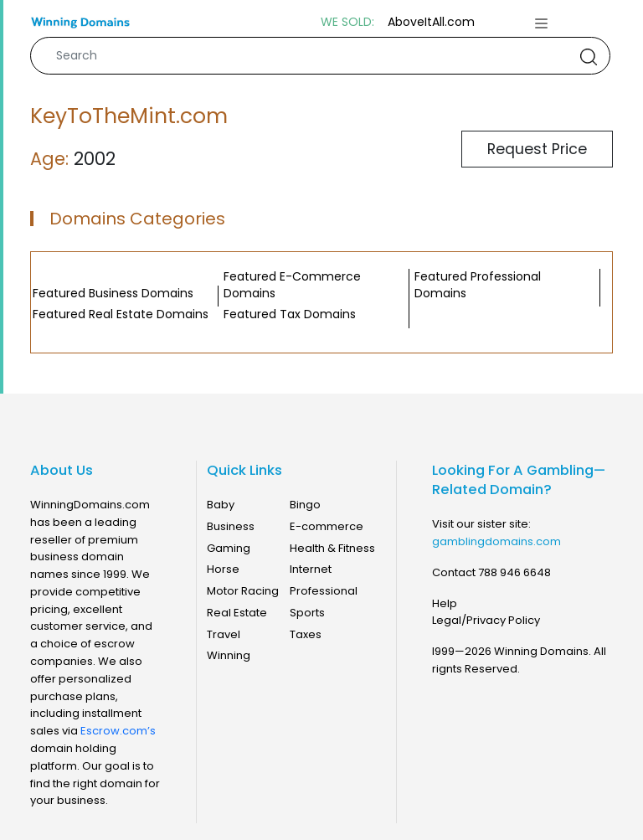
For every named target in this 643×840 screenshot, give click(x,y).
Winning (229, 655)
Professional (324, 591)
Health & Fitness (332, 548)
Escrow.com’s (118, 731)
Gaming (229, 548)
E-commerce (327, 526)
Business (231, 526)
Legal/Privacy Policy (486, 620)
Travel (224, 634)
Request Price (537, 149)
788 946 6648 (514, 572)
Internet (311, 569)
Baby (221, 505)
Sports (307, 613)
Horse (223, 569)
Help (445, 603)
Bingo (305, 505)
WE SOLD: (347, 22)
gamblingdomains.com (496, 541)
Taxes (306, 634)
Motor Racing (243, 591)
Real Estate (237, 613)
